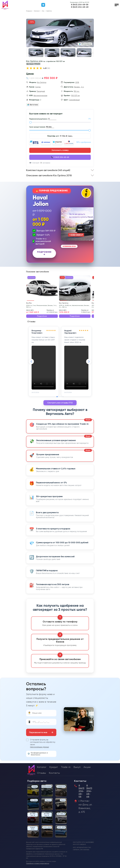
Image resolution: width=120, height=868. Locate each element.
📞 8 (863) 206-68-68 (60, 157)
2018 (77, 82)
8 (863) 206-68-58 (80, 5)
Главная (29, 11)
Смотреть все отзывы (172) (60, 403)
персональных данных (39, 747)
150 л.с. (77, 91)
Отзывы (41, 773)
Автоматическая (40, 95)
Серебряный (74, 100)
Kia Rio (29, 303)
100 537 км (75, 95)
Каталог (37, 11)
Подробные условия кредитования (38, 863)
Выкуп (77, 767)
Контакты (54, 773)
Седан (38, 87)
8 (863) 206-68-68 (80, 7)
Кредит (54, 767)
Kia (43, 11)
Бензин (77, 87)
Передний (41, 91)
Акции (87, 767)
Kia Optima (42, 82)
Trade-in (66, 767)
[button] (93, 53)
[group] (60, 33)
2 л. (82, 87)
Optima (49, 11)
